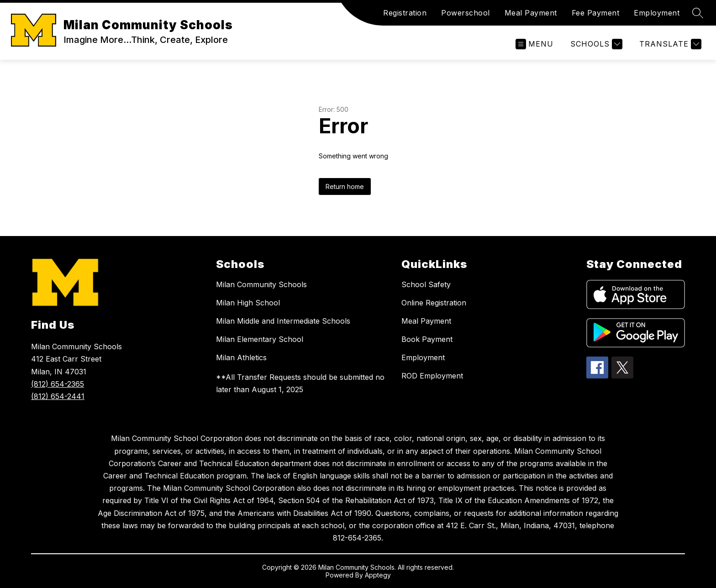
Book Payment (427, 339)
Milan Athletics (241, 357)
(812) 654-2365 (58, 384)
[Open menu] (534, 44)
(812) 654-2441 (58, 396)
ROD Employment (432, 376)
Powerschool (466, 13)
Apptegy (378, 575)
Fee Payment (596, 13)
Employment (657, 13)
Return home (345, 186)
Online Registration (434, 303)
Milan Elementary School (260, 339)
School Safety (426, 284)
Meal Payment (531, 13)
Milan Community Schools (261, 284)
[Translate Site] (669, 44)
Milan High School (248, 303)
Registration (405, 13)
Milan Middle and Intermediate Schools (283, 321)
